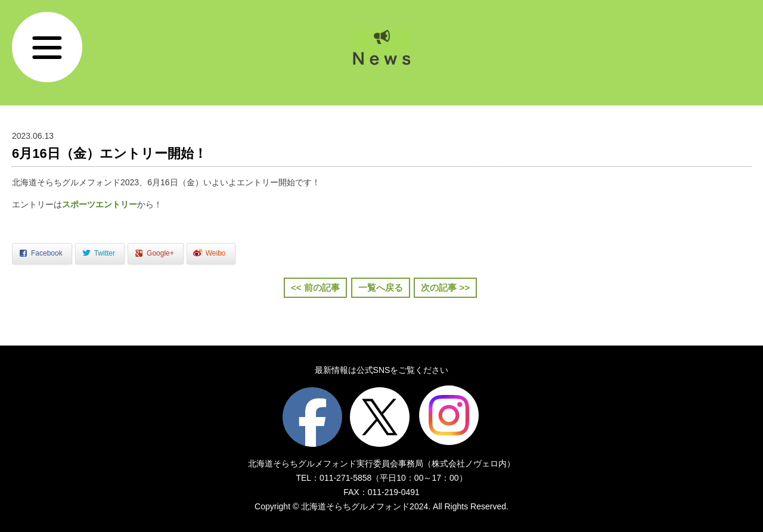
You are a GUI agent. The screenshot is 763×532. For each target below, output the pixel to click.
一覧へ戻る (381, 287)
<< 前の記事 (315, 287)
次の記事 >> (445, 287)
